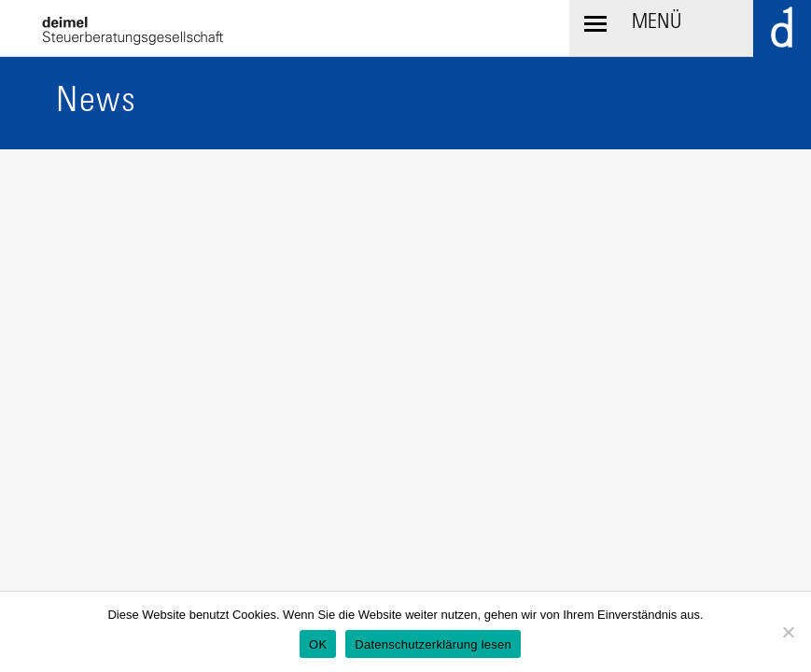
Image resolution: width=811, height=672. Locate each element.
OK (318, 644)
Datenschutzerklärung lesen (433, 644)
